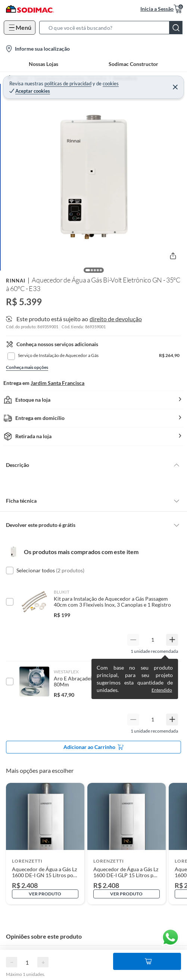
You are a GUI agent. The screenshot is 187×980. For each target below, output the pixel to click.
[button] (113, 28)
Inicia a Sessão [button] (157, 9)
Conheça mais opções (27, 367)
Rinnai (16, 281)
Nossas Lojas (43, 64)
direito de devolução (116, 319)
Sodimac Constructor (133, 64)
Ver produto (45, 894)
